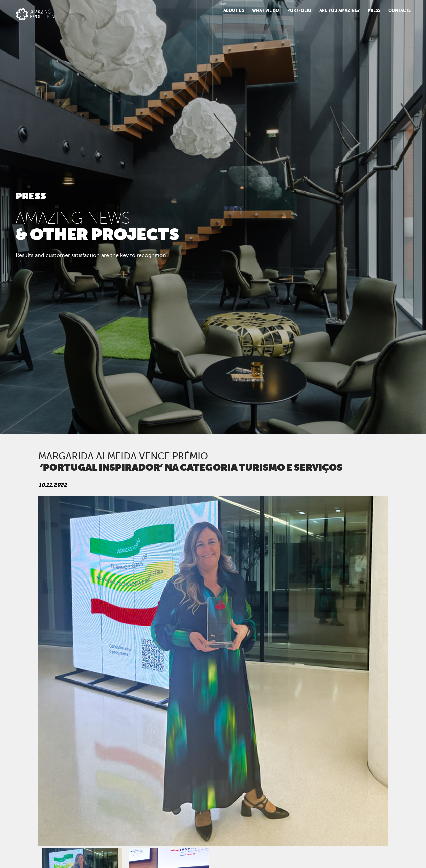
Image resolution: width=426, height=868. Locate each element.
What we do (266, 10)
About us (234, 10)
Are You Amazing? (340, 10)
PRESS (374, 10)
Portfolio (299, 10)
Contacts (400, 10)
